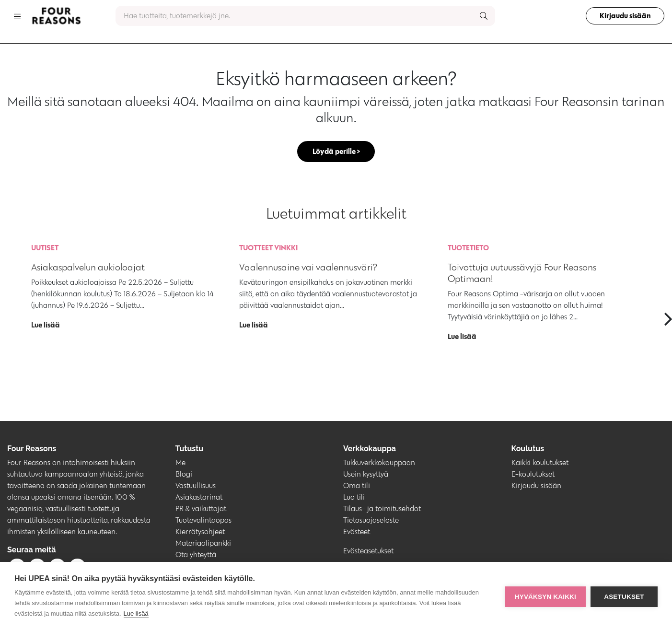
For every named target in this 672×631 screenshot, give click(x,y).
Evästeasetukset (368, 552)
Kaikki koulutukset (540, 463)
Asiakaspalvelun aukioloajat (88, 268)
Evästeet (357, 532)
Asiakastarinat (199, 498)
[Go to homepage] (56, 16)
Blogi (184, 475)
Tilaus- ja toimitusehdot (382, 509)
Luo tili (354, 498)
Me (180, 463)
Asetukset (624, 597)
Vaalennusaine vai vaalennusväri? (308, 268)
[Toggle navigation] (17, 16)
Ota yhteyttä (196, 555)
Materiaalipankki (203, 544)
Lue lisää (136, 613)
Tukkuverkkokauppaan (379, 463)
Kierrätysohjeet (200, 532)
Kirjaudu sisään (623, 16)
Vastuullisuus (196, 486)
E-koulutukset (533, 475)
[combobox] (305, 16)
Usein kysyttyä (366, 475)
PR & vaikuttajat (201, 509)
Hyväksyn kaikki (545, 597)
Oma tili (357, 486)
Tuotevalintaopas (203, 521)
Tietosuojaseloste (371, 521)
